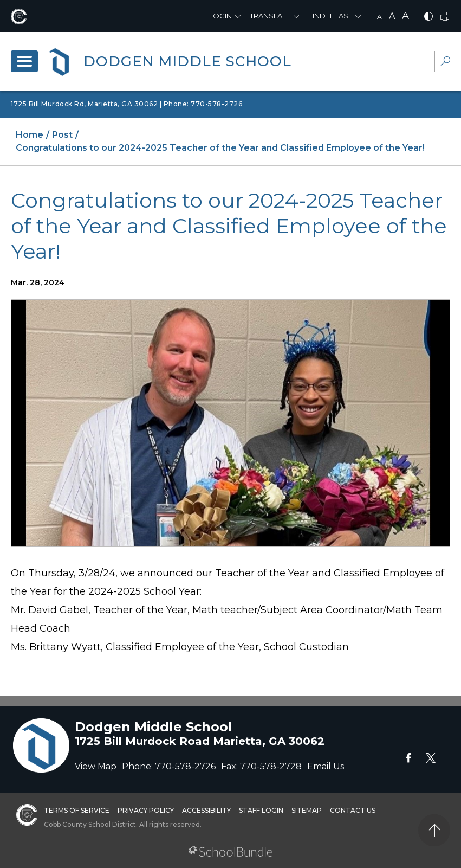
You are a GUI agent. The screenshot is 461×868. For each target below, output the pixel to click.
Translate (270, 16)
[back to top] (434, 830)
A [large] (405, 16)
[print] (445, 17)
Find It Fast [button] (330, 16)
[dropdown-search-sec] (445, 63)
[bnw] (428, 17)
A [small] (379, 17)
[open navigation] (24, 61)
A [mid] (392, 16)
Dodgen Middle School (187, 61)
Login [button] (220, 16)
